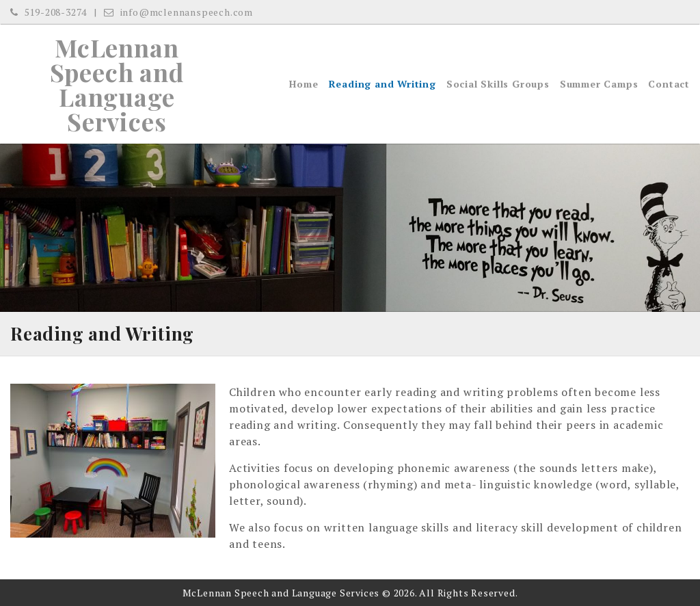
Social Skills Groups (498, 84)
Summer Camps (599, 84)
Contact (669, 84)
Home (304, 84)
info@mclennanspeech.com (178, 12)
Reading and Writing (382, 84)
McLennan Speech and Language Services (117, 84)
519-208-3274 (49, 12)
